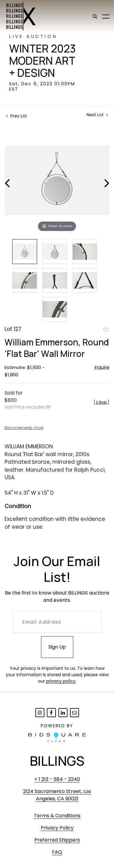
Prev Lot (17, 116)
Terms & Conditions (57, 816)
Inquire (102, 367)
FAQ (57, 852)
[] (102, 402)
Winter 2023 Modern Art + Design (42, 61)
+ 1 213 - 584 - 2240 (57, 779)
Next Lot (97, 115)
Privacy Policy (57, 828)
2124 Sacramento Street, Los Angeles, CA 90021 (57, 795)
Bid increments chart (24, 428)
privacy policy (61, 681)
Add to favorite (106, 330)
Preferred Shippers (57, 840)
